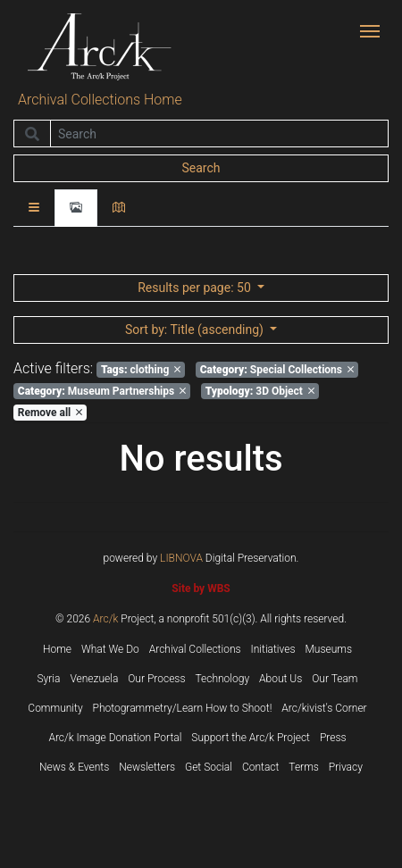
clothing (141, 370)
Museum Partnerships (102, 391)
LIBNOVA (181, 558)
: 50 (196, 288)
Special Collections (277, 370)
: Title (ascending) (196, 330)
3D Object (260, 391)
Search (201, 168)
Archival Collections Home (100, 100)
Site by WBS (201, 588)
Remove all (50, 413)
